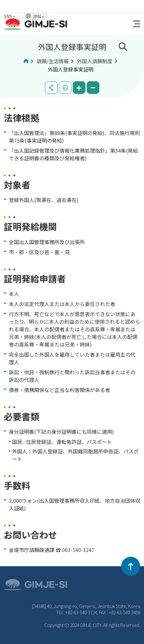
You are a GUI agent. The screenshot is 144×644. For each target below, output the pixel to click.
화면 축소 (93, 88)
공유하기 (51, 88)
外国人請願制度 (95, 61)
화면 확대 (79, 88)
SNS (9, 16)
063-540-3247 (78, 550)
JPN (38, 16)
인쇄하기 (65, 88)
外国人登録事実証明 (71, 69)
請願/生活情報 (53, 61)
